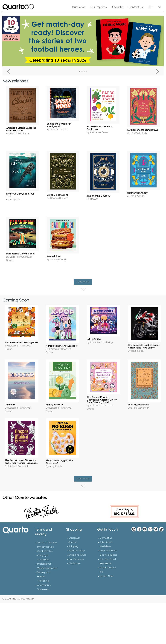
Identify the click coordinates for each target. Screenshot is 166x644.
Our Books (79, 7)
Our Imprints (98, 7)
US (150, 7)
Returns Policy (77, 538)
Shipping (73, 533)
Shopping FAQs (77, 542)
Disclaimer (74, 550)
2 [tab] (82, 72)
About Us (117, 7)
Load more (84, 279)
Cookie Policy (45, 538)
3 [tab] (84, 72)
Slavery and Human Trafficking (44, 564)
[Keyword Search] (160, 7)
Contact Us (135, 7)
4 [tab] (86, 72)
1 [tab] (80, 72)
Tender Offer (107, 563)
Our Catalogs (76, 546)
